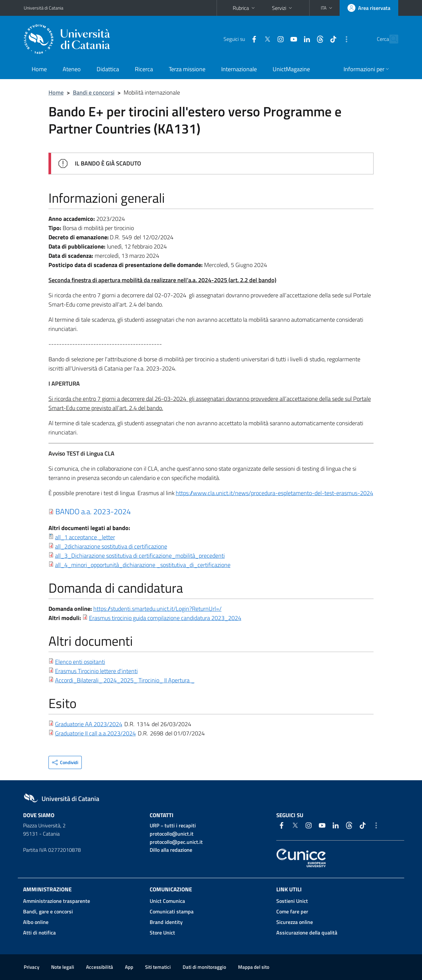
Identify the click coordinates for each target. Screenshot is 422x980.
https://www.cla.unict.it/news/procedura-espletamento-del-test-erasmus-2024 (274, 493)
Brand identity (166, 922)
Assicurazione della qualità (307, 933)
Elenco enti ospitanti (80, 662)
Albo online (36, 922)
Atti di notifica (39, 933)
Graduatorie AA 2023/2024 (89, 724)
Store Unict (162, 933)
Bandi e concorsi (94, 92)
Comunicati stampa (172, 911)
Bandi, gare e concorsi (48, 911)
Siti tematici (158, 967)
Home (39, 69)
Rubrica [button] (244, 8)
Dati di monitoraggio (204, 967)
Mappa (254, 967)
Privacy (31, 967)
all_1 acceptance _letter (85, 537)
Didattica (108, 69)
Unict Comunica (167, 901)
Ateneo (72, 69)
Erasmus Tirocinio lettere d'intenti (96, 671)
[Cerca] (390, 39)
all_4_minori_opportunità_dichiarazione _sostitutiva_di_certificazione (143, 565)
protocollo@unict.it (172, 834)
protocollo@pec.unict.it (176, 842)
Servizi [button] (283, 8)
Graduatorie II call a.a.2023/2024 (95, 733)
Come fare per (292, 911)
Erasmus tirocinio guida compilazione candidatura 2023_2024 (165, 618)
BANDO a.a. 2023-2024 (93, 511)
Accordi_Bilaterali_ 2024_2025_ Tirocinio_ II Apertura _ (125, 680)
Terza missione (187, 69)
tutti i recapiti (180, 825)
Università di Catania (44, 8)
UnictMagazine (291, 69)
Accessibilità (100, 967)
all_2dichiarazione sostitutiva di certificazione (111, 546)
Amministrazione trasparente (57, 901)
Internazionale (239, 69)
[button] (327, 8)
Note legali (63, 967)
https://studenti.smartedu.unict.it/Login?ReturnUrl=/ (157, 609)
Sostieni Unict (292, 901)
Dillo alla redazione (171, 850)
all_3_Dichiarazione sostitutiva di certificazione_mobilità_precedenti (140, 556)
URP (154, 825)
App (129, 967)
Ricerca (144, 69)
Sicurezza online (295, 922)
